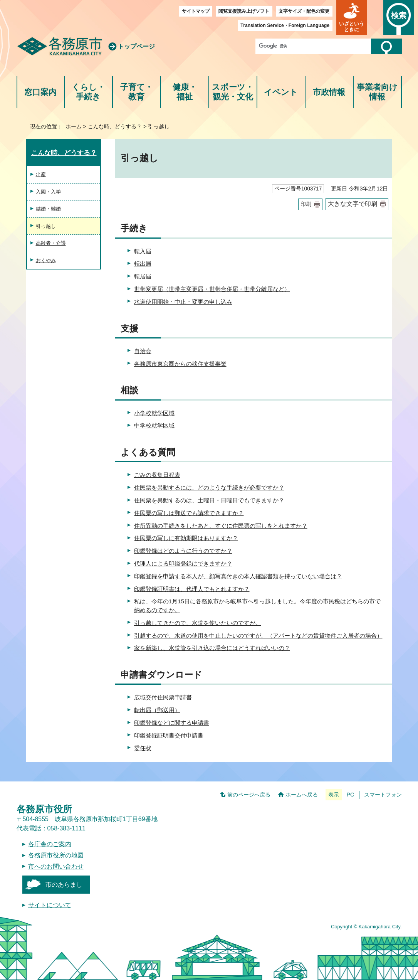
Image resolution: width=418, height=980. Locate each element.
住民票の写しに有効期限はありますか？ (186, 538)
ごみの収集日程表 (157, 475)
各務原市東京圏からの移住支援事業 (180, 364)
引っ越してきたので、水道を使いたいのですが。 (198, 623)
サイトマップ (196, 11)
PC (350, 795)
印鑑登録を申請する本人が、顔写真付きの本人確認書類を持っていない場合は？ (238, 576)
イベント (281, 92)
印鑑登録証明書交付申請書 (169, 735)
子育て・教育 (137, 92)
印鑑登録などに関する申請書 (172, 723)
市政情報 (329, 92)
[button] (352, 17)
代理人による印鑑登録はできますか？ (183, 563)
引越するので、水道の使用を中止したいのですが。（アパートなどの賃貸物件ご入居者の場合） (258, 636)
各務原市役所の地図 (56, 855)
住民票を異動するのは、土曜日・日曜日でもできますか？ (209, 500)
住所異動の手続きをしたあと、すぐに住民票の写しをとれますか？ (221, 526)
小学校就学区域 (154, 413)
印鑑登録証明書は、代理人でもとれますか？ (192, 589)
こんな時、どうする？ (115, 126)
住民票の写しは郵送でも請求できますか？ (189, 513)
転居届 (143, 276)
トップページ (136, 46)
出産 (41, 174)
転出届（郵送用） (157, 710)
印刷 (306, 204)
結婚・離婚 (48, 209)
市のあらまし (64, 885)
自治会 (143, 351)
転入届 (143, 251)
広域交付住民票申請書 (163, 697)
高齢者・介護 (51, 243)
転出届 (143, 264)
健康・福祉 (185, 92)
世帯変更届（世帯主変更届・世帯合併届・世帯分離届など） (212, 289)
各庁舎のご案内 (50, 844)
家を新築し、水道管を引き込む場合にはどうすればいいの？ (212, 648)
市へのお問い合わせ (56, 866)
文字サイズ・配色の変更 (304, 11)
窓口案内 (40, 92)
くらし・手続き (88, 92)
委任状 (143, 748)
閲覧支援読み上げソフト (244, 11)
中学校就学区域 (154, 425)
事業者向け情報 (377, 92)
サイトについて (50, 905)
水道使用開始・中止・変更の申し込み (183, 302)
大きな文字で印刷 (353, 204)
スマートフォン (383, 795)
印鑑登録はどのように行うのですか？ (183, 551)
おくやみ (46, 260)
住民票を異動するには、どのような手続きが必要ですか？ (209, 487)
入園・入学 (48, 192)
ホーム (74, 126)
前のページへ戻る (249, 795)
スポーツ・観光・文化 (233, 92)
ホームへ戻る (302, 795)
